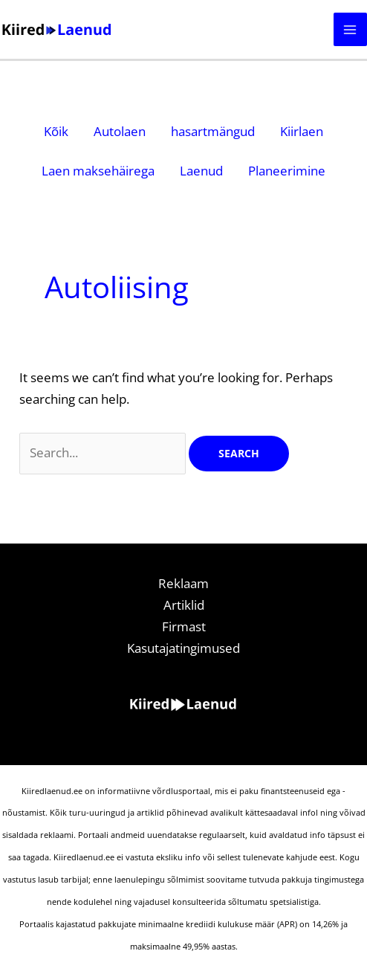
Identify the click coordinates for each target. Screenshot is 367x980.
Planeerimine (287, 171)
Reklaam (183, 583)
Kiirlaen (302, 131)
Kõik (56, 131)
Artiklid (184, 605)
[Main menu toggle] (351, 30)
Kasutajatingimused (183, 648)
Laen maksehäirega (98, 171)
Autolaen (120, 131)
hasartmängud (213, 131)
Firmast (184, 626)
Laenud (201, 171)
